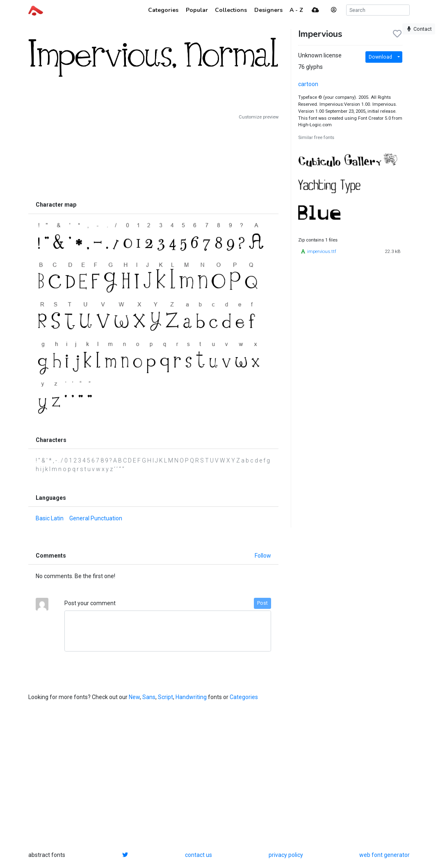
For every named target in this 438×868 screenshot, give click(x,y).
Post (262, 603)
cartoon (308, 84)
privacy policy (286, 855)
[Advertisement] (153, 159)
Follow (263, 556)
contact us (198, 855)
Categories (244, 697)
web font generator (384, 855)
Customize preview (259, 117)
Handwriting (191, 697)
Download (380, 57)
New (134, 697)
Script (165, 697)
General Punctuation (96, 518)
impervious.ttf (322, 252)
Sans (149, 697)
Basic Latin (50, 518)
